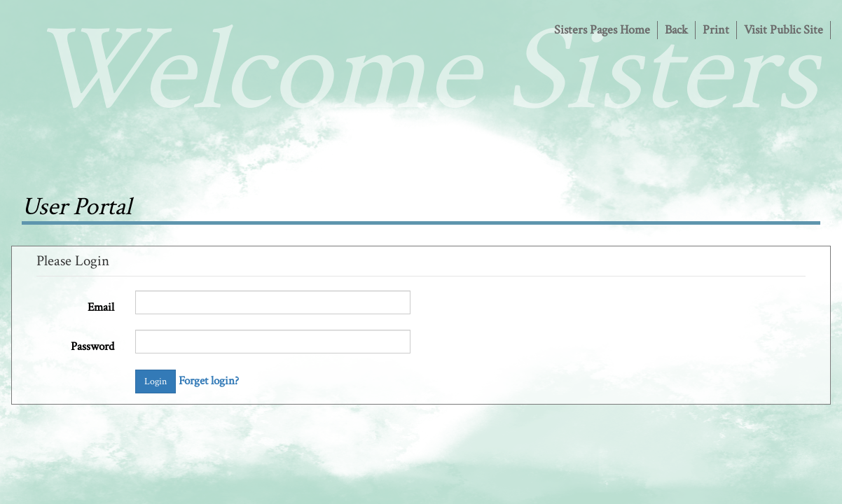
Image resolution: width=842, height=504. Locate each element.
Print (716, 30)
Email (101, 307)
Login (156, 381)
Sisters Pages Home (602, 30)
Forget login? (209, 381)
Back (676, 30)
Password (92, 346)
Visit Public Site (784, 30)
